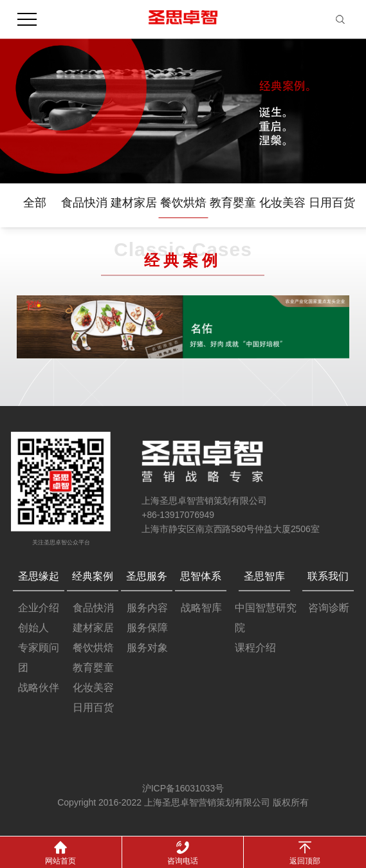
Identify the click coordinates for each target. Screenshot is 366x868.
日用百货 (332, 203)
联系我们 (328, 576)
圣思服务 (147, 576)
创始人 (33, 628)
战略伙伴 (39, 688)
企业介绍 (39, 608)
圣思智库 (264, 576)
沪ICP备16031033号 (183, 788)
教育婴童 (233, 203)
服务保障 (147, 628)
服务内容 (147, 608)
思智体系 (201, 576)
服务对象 (147, 648)
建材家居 (134, 203)
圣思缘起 (39, 576)
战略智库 (201, 608)
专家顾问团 (39, 658)
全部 (35, 203)
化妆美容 (282, 203)
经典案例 (93, 576)
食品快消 (84, 203)
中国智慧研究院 (266, 618)
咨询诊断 (329, 608)
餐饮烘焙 (183, 203)
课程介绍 (255, 648)
